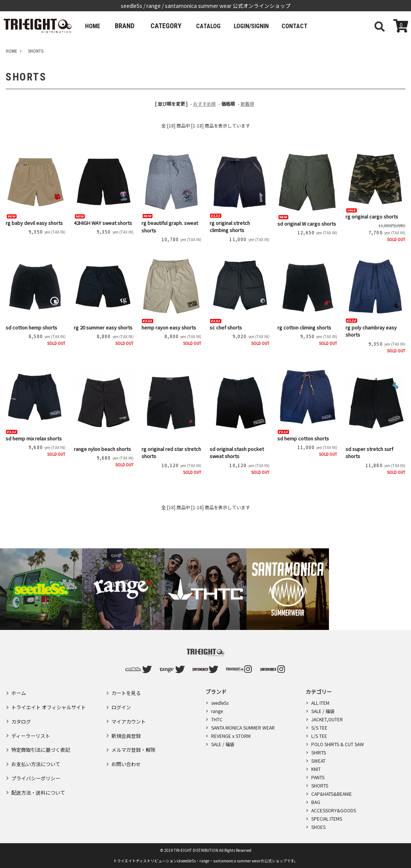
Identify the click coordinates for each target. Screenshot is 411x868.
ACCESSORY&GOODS (334, 810)
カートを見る (127, 691)
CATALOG (216, 26)
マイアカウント (130, 713)
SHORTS (320, 785)
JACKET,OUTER (327, 719)
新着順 (247, 104)
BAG (316, 802)
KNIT (316, 769)
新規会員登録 (127, 724)
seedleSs (220, 703)
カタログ (22, 713)
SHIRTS (319, 752)
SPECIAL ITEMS (327, 819)
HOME (95, 26)
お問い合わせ (127, 746)
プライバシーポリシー (38, 757)
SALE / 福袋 (223, 744)
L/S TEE (319, 736)
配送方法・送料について (40, 768)
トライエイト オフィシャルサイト (51, 702)
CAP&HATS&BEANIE (332, 794)
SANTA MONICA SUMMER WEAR (243, 728)
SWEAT (318, 761)
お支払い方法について (38, 746)
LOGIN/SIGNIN (265, 26)
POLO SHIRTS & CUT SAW (338, 744)
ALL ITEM (320, 703)
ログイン (122, 702)
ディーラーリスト (32, 724)
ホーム (19, 691)
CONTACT (315, 26)
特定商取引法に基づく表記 (43, 735)
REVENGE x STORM (231, 736)
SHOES (318, 827)
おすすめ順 (204, 104)
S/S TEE (319, 728)
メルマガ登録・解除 (135, 735)
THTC (217, 719)
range (217, 711)
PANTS (318, 777)
